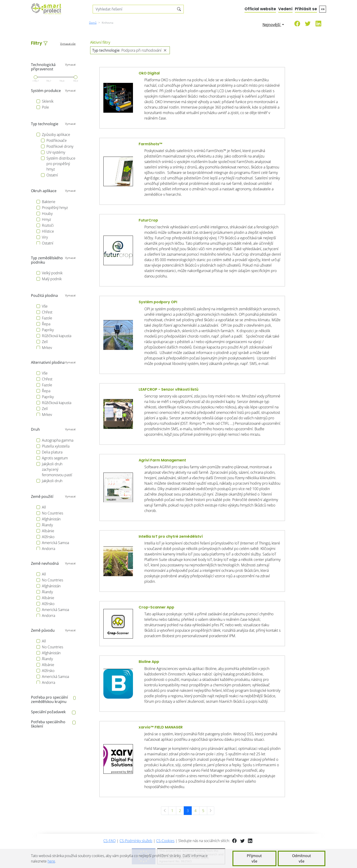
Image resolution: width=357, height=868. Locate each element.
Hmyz (46, 219)
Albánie (48, 531)
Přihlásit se (306, 9)
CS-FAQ (110, 841)
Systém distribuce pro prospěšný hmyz (61, 164)
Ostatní (52, 175)
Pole (45, 107)
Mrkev (47, 348)
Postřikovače (57, 140)
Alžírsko (48, 537)
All (44, 507)
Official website (260, 9)
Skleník (48, 101)
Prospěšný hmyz (55, 208)
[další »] (211, 811)
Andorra (48, 549)
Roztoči (48, 225)
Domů (93, 23)
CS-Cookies (165, 841)
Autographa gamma (58, 440)
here (51, 861)
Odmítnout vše (302, 858)
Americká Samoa (55, 543)
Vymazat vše (68, 44)
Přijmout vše (254, 858)
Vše (45, 306)
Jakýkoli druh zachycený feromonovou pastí (57, 469)
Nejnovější (272, 25)
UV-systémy (56, 152)
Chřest (47, 312)
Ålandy (47, 525)
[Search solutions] (134, 9)
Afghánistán (51, 519)
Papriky (48, 330)
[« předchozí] (165, 811)
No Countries (52, 513)
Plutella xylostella (56, 446)
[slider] (36, 77)
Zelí (45, 342)
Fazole (47, 318)
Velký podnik (52, 273)
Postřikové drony (60, 146)
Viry (45, 237)
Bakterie (49, 202)
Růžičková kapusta (57, 336)
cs (323, 9)
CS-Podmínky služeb (136, 841)
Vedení (285, 9)
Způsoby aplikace (56, 135)
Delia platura (52, 452)
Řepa (46, 324)
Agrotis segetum (55, 458)
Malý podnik (52, 279)
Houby (47, 214)
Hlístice (48, 231)
